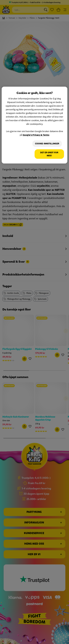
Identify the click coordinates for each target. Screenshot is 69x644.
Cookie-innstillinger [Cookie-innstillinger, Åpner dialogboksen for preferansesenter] (47, 143)
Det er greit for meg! (49, 154)
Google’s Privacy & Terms (36, 135)
